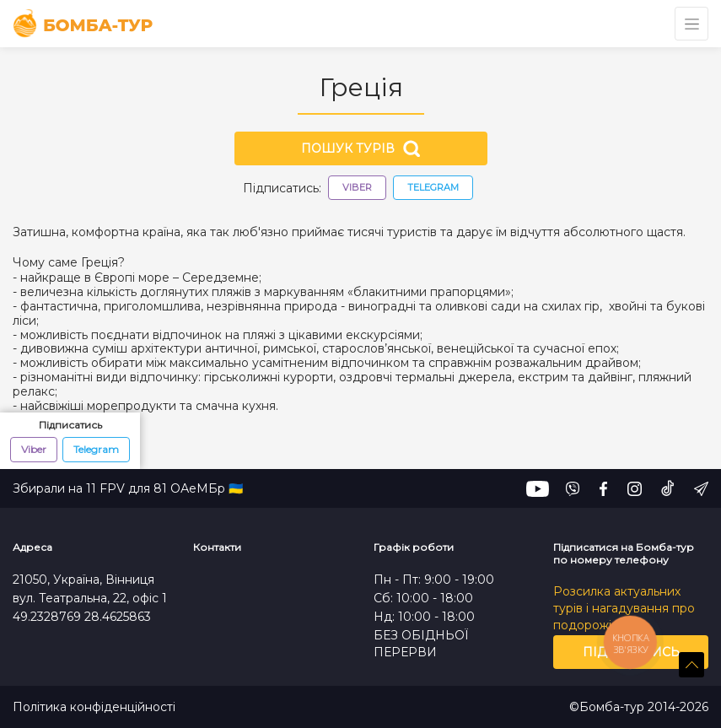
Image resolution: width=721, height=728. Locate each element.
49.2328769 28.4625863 (82, 617)
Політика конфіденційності (94, 707)
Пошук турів (360, 148)
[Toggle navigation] (691, 24)
